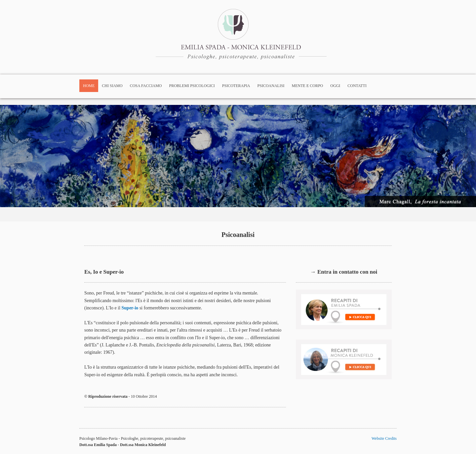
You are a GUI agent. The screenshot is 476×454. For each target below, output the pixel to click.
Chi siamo (112, 86)
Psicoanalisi (271, 86)
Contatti (357, 86)
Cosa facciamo (146, 86)
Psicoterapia (236, 86)
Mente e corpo (308, 86)
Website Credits (384, 438)
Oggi (335, 86)
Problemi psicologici (192, 86)
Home (89, 86)
